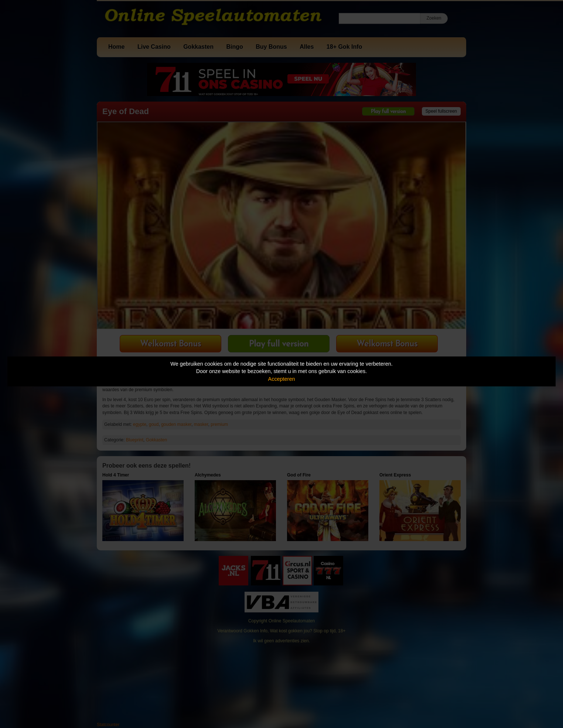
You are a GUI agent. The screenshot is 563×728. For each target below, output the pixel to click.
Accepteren (282, 379)
